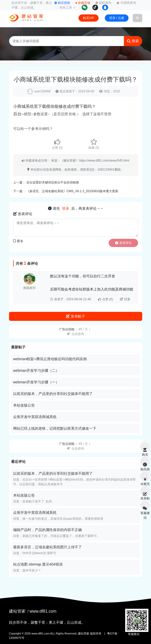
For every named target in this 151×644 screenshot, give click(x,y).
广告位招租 (75, 332)
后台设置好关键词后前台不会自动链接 (53, 182)
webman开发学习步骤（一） (36, 382)
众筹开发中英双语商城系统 (35, 417)
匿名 (18, 241)
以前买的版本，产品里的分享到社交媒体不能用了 (53, 394)
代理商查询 (126, 3)
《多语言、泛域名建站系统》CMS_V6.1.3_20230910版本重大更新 (72, 191)
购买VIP (88, 18)
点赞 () (57, 144)
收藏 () (94, 144)
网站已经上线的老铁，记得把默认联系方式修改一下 (55, 428)
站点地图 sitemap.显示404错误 (38, 564)
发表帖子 (76, 316)
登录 (66, 208)
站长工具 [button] (68, 7)
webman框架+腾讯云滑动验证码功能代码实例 (50, 359)
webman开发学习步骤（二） (36, 370)
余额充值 (83, 3)
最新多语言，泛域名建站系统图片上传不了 (47, 547)
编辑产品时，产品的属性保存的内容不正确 (47, 530)
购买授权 (62, 3)
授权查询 (103, 3)
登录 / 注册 (117, 18)
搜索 (133, 41)
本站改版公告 (24, 405)
